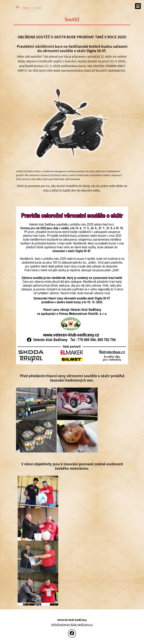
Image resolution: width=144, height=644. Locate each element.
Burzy (26, 8)
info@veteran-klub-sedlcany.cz (72, 625)
